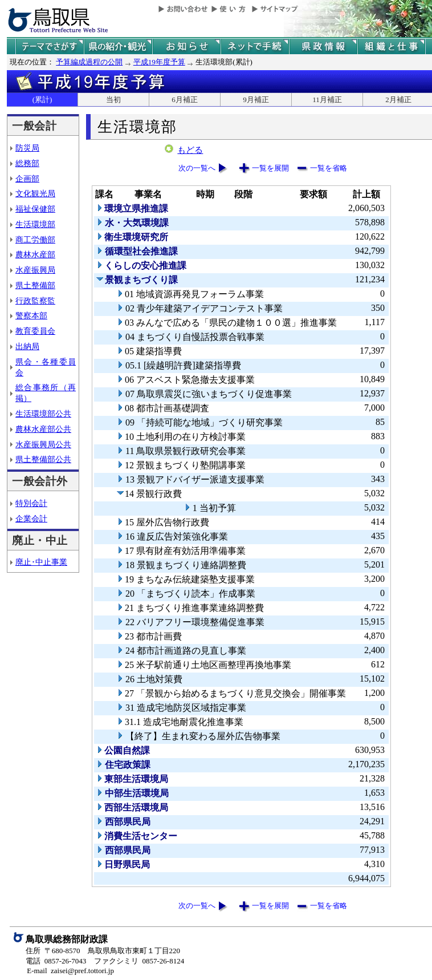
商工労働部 (35, 240)
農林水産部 (35, 254)
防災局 (27, 148)
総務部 (27, 163)
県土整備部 (35, 285)
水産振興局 (35, 270)
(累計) (42, 100)
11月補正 (327, 100)
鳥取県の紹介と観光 (118, 46)
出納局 (27, 346)
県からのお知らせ (186, 46)
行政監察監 (35, 301)
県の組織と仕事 (392, 46)
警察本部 (31, 315)
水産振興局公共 (43, 444)
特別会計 (31, 503)
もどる (190, 150)
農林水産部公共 (43, 429)
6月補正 (185, 100)
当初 (113, 100)
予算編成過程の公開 (89, 62)
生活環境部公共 (43, 414)
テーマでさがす (50, 46)
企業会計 (31, 519)
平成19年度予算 (159, 62)
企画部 (27, 179)
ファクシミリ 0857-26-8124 (139, 961)
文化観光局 (35, 193)
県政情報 (323, 46)
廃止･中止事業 (41, 562)
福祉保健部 (35, 209)
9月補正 (256, 100)
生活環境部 (35, 224)
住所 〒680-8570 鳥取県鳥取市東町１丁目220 (103, 951)
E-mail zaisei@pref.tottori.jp (70, 971)
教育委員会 (35, 331)
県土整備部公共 (43, 459)
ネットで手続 (255, 46)
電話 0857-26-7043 (56, 961)
